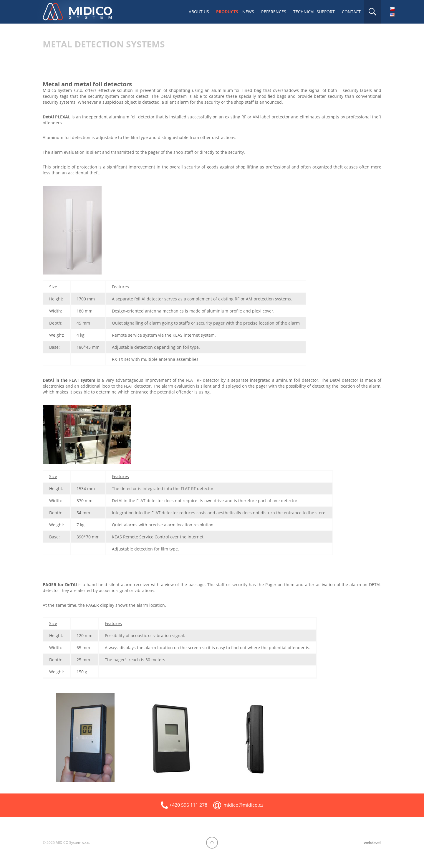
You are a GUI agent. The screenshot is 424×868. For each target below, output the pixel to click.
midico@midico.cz (243, 805)
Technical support (314, 12)
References (274, 12)
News (248, 12)
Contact (351, 12)
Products (227, 12)
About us (199, 12)
